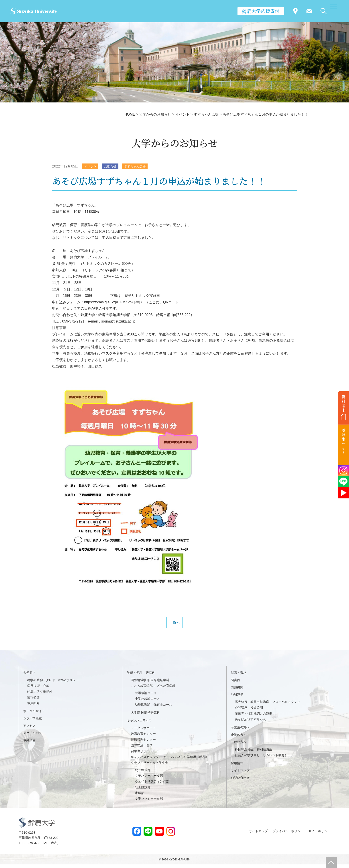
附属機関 (237, 691)
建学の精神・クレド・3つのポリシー (53, 683)
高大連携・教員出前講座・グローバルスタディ (268, 705)
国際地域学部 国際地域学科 (150, 683)
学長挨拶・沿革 (38, 689)
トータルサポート (143, 731)
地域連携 (237, 698)
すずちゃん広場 (141, 166)
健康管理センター (143, 743)
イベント (91, 166)
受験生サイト (344, 442)
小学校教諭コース (147, 702)
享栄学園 (29, 744)
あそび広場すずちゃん (250, 723)
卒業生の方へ (240, 731)
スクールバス (32, 736)
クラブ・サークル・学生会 (150, 766)
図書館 (235, 683)
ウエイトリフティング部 (152, 785)
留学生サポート (142, 754)
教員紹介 (33, 707)
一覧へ (174, 624)
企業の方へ (239, 738)
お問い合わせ (240, 781)
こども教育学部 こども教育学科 (153, 689)
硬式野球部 (143, 773)
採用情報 (237, 766)
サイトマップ (240, 774)
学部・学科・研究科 (141, 676)
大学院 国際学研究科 (145, 716)
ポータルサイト (34, 715)
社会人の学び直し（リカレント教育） (261, 758)
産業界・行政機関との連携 (254, 717)
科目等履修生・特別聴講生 (254, 753)
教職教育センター (143, 737)
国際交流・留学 (142, 749)
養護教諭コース (146, 696)
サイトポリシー (319, 835)
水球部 (140, 796)
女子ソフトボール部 (149, 802)
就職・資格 (239, 676)
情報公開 (33, 701)
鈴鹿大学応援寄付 (261, 11)
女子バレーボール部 (149, 779)
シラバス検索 (32, 722)
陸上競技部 (143, 791)
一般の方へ (239, 745)
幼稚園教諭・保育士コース (154, 708)
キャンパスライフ (139, 724)
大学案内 (29, 676)
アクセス (29, 729)
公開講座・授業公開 (249, 711)
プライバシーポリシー (288, 835)
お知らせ (114, 166)
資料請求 (344, 403)
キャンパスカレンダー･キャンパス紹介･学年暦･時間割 (169, 760)
